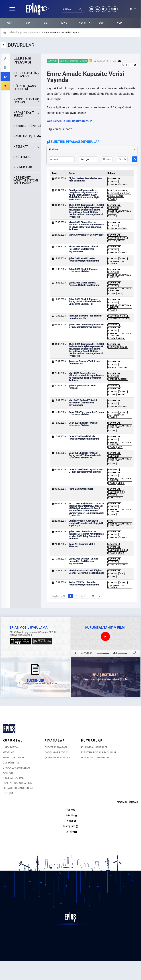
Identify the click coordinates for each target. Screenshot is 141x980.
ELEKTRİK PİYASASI (56, 747)
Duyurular (114, 178)
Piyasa (112, 199)
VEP (46, 23)
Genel (123, 238)
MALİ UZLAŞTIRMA (28, 136)
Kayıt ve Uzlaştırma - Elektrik (120, 212)
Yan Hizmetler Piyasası (116, 262)
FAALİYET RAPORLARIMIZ (18, 783)
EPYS (64, 23)
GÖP (10, 23)
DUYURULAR (24, 167)
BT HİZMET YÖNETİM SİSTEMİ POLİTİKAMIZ (26, 180)
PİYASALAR (55, 741)
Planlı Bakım (115, 498)
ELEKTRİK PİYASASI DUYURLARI (99, 752)
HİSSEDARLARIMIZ (14, 778)
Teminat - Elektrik (119, 319)
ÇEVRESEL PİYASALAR (57, 758)
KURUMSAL (13, 741)
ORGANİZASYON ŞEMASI (17, 768)
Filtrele (92, 150)
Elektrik (113, 181)
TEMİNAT (22, 147)
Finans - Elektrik (118, 367)
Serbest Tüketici (118, 184)
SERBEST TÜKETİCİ (28, 126)
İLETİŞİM (8, 793)
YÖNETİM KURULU (13, 758)
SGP (101, 23)
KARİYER (8, 773)
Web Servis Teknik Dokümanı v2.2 (69, 121)
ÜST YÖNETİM (11, 763)
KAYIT (24, 114)
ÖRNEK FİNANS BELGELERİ (25, 88)
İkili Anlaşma (116, 196)
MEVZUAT (8, 752)
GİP (28, 23)
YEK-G (82, 23)
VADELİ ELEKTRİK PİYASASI (26, 101)
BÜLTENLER (23, 157)
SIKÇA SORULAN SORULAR (18, 788)
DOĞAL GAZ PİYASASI (57, 752)
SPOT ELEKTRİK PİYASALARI (25, 74)
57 (93, 596)
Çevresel (114, 325)
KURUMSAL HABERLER (94, 747)
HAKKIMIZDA (10, 747)
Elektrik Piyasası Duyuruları (24, 32)
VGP (119, 23)
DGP (110, 190)
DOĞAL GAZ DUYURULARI (96, 758)
